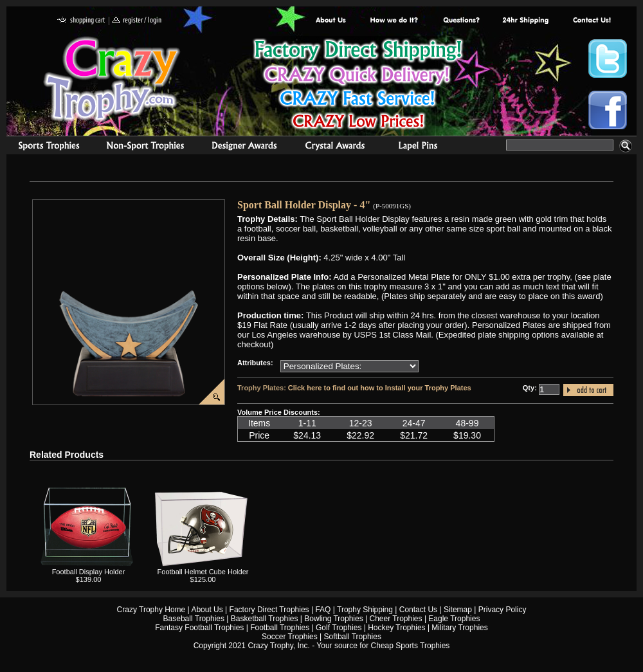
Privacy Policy (503, 610)
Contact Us (418, 610)
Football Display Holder (89, 572)
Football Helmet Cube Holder (203, 572)
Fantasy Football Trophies (199, 628)
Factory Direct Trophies (394, 21)
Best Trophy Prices (358, 86)
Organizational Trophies (145, 147)
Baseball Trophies (194, 619)
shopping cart (81, 21)
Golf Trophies (339, 628)
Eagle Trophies (454, 619)
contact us (591, 21)
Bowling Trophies (333, 619)
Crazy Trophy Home (151, 610)
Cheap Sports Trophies (411, 646)
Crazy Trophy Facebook (608, 110)
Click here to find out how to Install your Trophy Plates (380, 388)
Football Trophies (280, 628)
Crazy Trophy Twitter (608, 59)
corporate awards (244, 147)
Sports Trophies (43, 147)
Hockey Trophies (396, 628)
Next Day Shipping (525, 21)
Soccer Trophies (290, 637)
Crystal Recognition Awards (335, 147)
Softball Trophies (353, 637)
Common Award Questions (461, 21)
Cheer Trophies (396, 619)
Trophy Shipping (365, 610)
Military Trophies (459, 628)
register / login (137, 21)
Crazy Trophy (113, 79)
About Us (331, 21)
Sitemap (458, 610)
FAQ (323, 610)
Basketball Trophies (265, 619)
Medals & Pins (421, 147)
